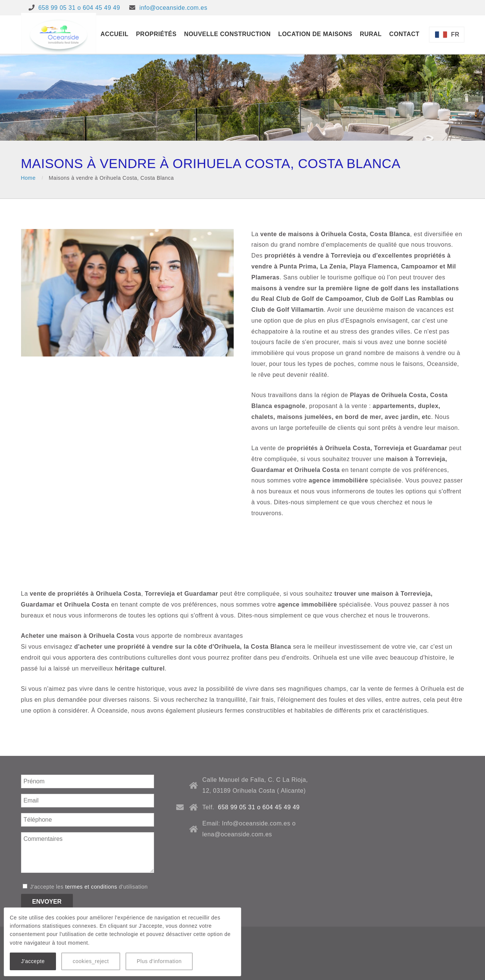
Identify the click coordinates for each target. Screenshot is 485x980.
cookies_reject (91, 961)
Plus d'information (159, 961)
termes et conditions (91, 887)
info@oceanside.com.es (173, 8)
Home (28, 178)
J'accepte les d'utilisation (85, 887)
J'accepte (33, 961)
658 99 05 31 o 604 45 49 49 (79, 8)
